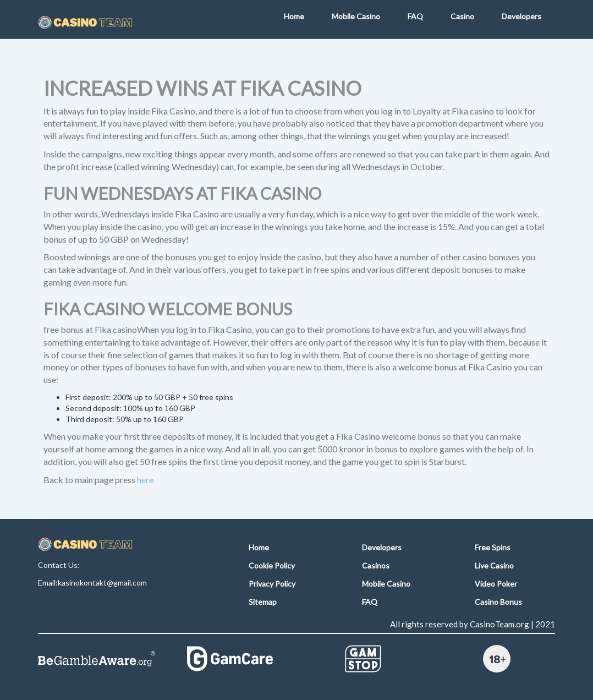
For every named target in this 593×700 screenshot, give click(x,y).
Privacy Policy (272, 584)
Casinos (376, 565)
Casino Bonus (498, 602)
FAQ (415, 16)
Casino (462, 16)
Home (294, 16)
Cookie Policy (272, 565)
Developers (521, 16)
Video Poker (496, 584)
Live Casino (494, 565)
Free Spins (493, 547)
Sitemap (263, 602)
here (145, 480)
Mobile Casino (356, 16)
